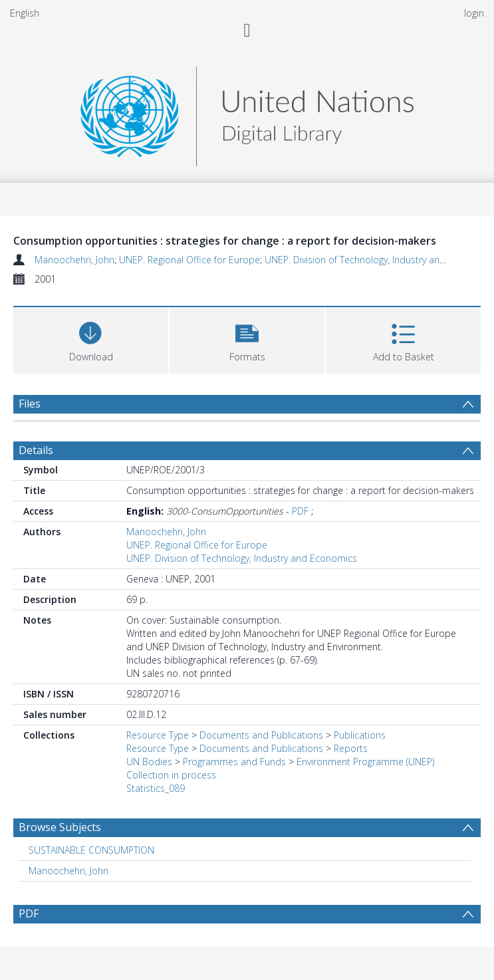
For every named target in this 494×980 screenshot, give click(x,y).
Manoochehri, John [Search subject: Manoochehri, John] (68, 871)
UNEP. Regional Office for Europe (189, 260)
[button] (247, 339)
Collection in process (171, 775)
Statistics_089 (156, 788)
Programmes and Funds (234, 762)
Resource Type (158, 735)
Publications (360, 735)
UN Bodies (149, 762)
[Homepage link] (247, 113)
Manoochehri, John (74, 260)
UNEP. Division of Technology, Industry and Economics (242, 558)
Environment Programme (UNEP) (365, 762)
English (25, 13)
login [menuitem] (474, 13)
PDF (300, 511)
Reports (351, 748)
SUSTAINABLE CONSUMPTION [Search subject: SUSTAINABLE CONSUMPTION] (91, 850)
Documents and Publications (261, 735)
